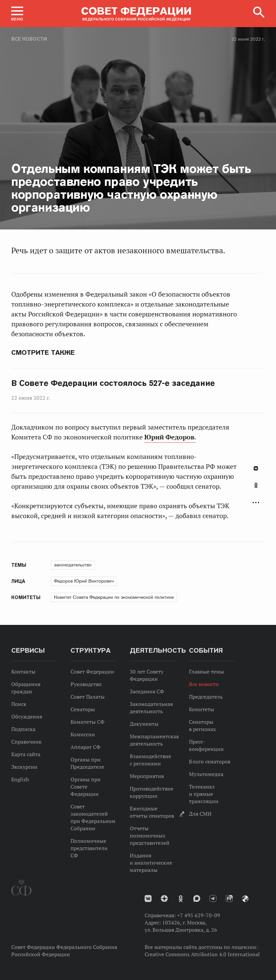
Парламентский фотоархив (245, 899)
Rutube (229, 898)
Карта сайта (26, 754)
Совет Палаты (88, 697)
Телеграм (213, 898)
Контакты (23, 672)
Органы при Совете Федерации (86, 787)
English (20, 779)
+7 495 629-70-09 (199, 915)
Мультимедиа (206, 774)
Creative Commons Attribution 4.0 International (202, 954)
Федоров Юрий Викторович (84, 581)
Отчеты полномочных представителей (150, 836)
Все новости (29, 39)
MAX (197, 898)
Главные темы (207, 672)
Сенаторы (83, 709)
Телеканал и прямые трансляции (204, 794)
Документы (144, 724)
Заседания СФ (147, 691)
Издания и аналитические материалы (151, 863)
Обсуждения (27, 716)
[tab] (256, 489)
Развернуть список (256, 503)
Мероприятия (147, 776)
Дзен (164, 898)
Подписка (23, 729)
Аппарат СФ (86, 747)
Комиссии (83, 734)
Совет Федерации (92, 672)
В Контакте (256, 468)
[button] (17, 14)
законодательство (73, 565)
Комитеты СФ (88, 722)
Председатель (206, 697)
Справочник (26, 742)
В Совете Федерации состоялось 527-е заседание (113, 383)
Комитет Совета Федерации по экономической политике (114, 597)
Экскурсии (24, 767)
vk (148, 898)
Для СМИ (200, 814)
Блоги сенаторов (210, 761)
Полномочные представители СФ (89, 848)
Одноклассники (256, 485)
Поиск (19, 704)
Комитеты (202, 709)
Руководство (86, 684)
